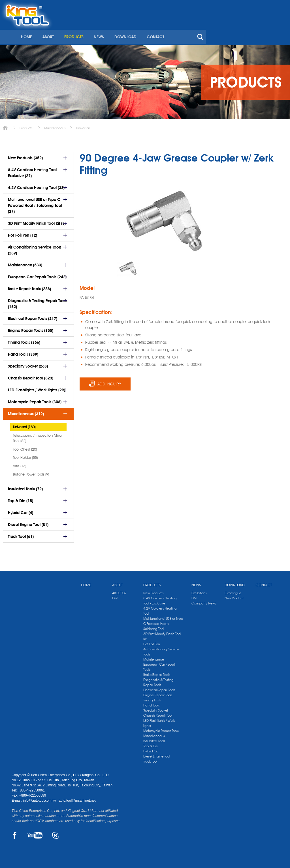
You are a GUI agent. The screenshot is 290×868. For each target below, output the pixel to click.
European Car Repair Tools (159, 665)
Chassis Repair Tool (158, 713)
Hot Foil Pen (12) (23, 233)
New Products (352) (25, 156)
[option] (129, 266)
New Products (153, 591)
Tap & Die (151, 744)
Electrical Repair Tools (159, 688)
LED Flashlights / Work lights (159, 721)
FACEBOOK (15, 833)
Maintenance (154, 657)
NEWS (181, 28)
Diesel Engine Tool (157, 754)
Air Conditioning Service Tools (161, 650)
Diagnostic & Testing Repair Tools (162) (38, 302)
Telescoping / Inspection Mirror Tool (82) (38, 436)
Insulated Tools (154, 739)
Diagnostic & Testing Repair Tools (158, 680)
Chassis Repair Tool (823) (31, 376)
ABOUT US (119, 591)
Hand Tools (152, 703)
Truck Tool (150, 759)
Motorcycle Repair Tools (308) (35, 400)
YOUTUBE (35, 833)
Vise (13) (20, 464)
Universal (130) (24, 425)
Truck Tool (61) (21, 534)
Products (26, 126)
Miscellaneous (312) (26, 412)
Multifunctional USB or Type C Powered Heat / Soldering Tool (163, 622)
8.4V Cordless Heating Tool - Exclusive (160, 599)
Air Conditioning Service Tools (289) (35, 248)
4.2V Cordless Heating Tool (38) (36, 186)
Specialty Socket (156, 708)
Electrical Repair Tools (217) (33, 317)
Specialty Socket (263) (28, 364)
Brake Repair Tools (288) (29, 287)
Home (5, 126)
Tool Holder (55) (25, 455)
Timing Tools (152, 698)
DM (194, 596)
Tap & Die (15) (21, 499)
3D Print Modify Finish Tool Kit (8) (37, 221)
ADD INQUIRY (109, 382)
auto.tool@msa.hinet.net (77, 799)
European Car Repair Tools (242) (37, 275)
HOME (109, 28)
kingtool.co (270, 6)
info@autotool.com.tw (40, 799)
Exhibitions (199, 591)
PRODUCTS (156, 28)
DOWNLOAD (207, 28)
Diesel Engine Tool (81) (28, 523)
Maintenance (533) (25, 263)
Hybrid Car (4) (21, 511)
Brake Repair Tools (157, 673)
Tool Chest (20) (25, 447)
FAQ (115, 596)
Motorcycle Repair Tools (161, 729)
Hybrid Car (151, 749)
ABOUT (131, 28)
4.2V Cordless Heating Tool (160, 609)
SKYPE (55, 833)
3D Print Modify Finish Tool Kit (162, 634)
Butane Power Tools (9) (31, 472)
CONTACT (237, 28)
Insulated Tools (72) (25, 487)
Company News (204, 601)
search (281, 28)
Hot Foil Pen (152, 642)
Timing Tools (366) (24, 340)
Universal (83, 126)
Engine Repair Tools (158, 693)
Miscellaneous (55, 126)
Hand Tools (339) (23, 352)
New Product (234, 596)
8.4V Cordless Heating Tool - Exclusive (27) (34, 171)
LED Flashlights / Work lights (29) (37, 388)
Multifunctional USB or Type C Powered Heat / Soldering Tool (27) (35, 203)
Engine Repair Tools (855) (31, 328)
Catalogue (233, 591)
